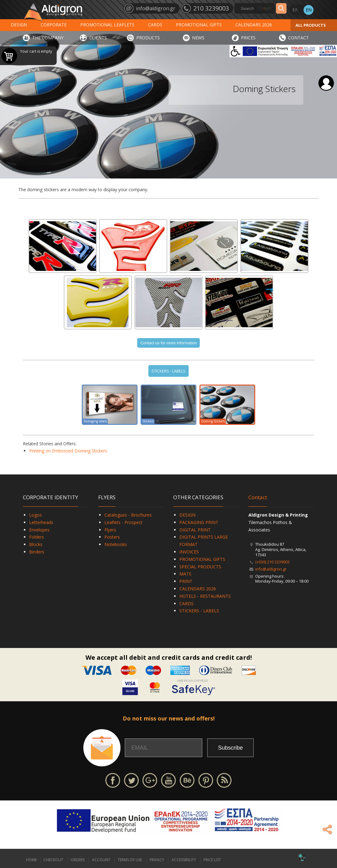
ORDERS (78, 860)
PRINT (186, 581)
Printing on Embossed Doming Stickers (68, 451)
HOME (31, 860)
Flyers (110, 530)
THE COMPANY (48, 38)
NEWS (198, 38)
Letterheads (41, 522)
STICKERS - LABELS (168, 371)
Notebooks (116, 544)
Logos (35, 515)
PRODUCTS (148, 38)
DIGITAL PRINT (195, 530)
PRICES (248, 38)
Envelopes (39, 530)
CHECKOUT (53, 860)
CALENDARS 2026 (254, 25)
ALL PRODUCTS (311, 25)
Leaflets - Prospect (123, 522)
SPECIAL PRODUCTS (200, 567)
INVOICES (189, 552)
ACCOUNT (101, 860)
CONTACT (298, 38)
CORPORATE (54, 25)
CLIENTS (98, 38)
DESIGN (19, 25)
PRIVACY (157, 860)
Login (326, 83)
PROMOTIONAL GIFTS (199, 25)
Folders (37, 537)
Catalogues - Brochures (128, 515)
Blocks (36, 544)
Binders (37, 552)
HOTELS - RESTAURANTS (205, 596)
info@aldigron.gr (271, 569)
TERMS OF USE (130, 860)
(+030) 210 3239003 (272, 562)
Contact (258, 497)
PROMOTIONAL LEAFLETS (107, 25)
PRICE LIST (212, 860)
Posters (112, 537)
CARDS (155, 25)
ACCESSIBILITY (184, 860)
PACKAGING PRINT (199, 522)
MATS (185, 574)
